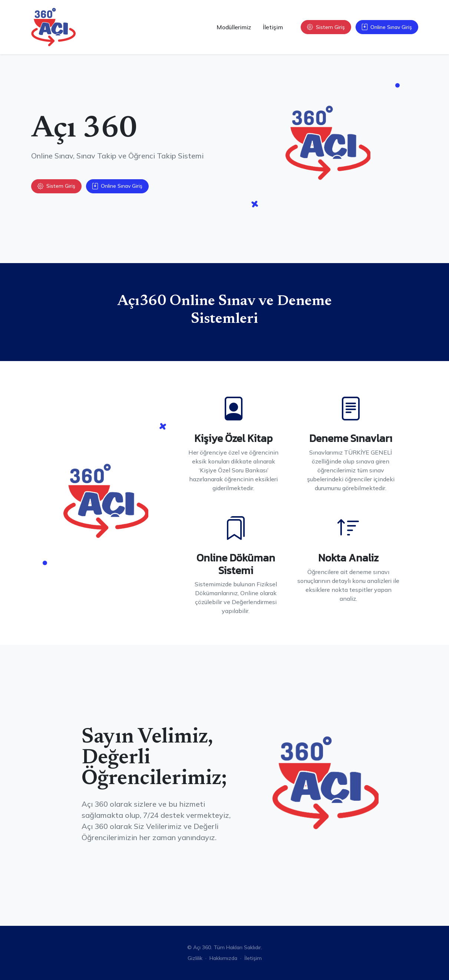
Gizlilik (195, 958)
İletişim (273, 27)
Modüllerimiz (234, 27)
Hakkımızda (223, 958)
